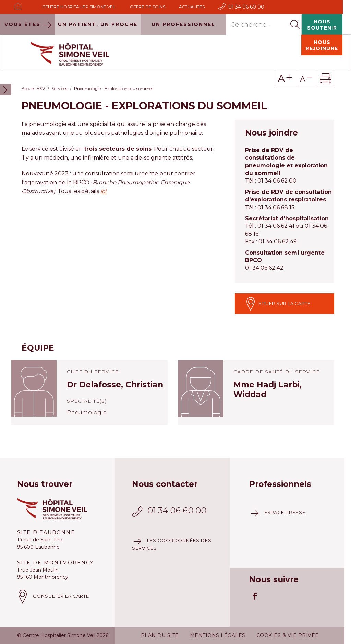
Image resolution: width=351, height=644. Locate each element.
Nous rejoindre (322, 23)
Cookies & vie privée (288, 613)
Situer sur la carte (278, 281)
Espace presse (285, 490)
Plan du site (160, 613)
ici (103, 169)
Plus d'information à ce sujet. (96, 635)
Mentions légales (218, 613)
